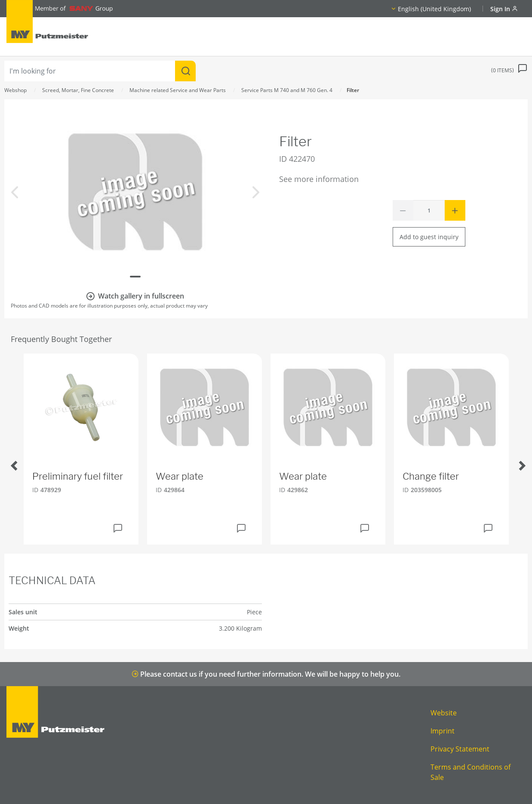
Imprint (443, 731)
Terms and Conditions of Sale (470, 772)
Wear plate (180, 476)
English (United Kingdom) (434, 9)
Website (444, 713)
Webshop (15, 90)
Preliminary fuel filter (78, 476)
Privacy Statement (460, 749)
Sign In (504, 9)
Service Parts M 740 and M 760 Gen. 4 (287, 90)
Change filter (431, 476)
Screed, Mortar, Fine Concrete (78, 90)
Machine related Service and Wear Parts (178, 90)
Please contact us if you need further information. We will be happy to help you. (266, 674)
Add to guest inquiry (429, 237)
